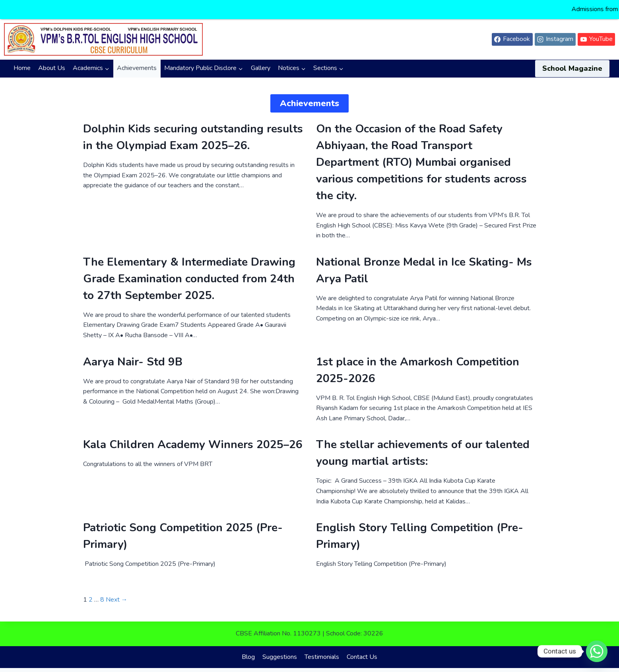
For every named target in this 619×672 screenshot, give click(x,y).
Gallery (261, 62)
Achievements (137, 62)
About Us (52, 62)
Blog (248, 651)
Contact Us (362, 651)
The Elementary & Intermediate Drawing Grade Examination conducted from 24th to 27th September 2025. (189, 272)
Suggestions (280, 651)
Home (22, 62)
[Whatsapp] (597, 651)
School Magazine (572, 62)
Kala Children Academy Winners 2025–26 (193, 439)
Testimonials (322, 651)
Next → (117, 593)
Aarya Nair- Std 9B (133, 355)
